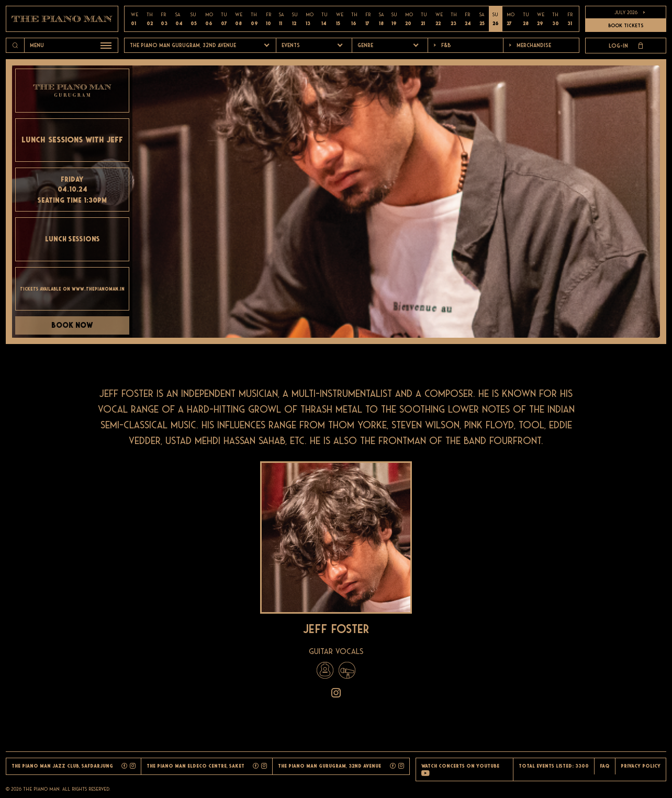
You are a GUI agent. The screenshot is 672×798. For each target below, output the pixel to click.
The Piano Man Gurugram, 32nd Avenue (183, 45)
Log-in (626, 46)
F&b (442, 45)
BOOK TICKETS (626, 26)
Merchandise (530, 45)
